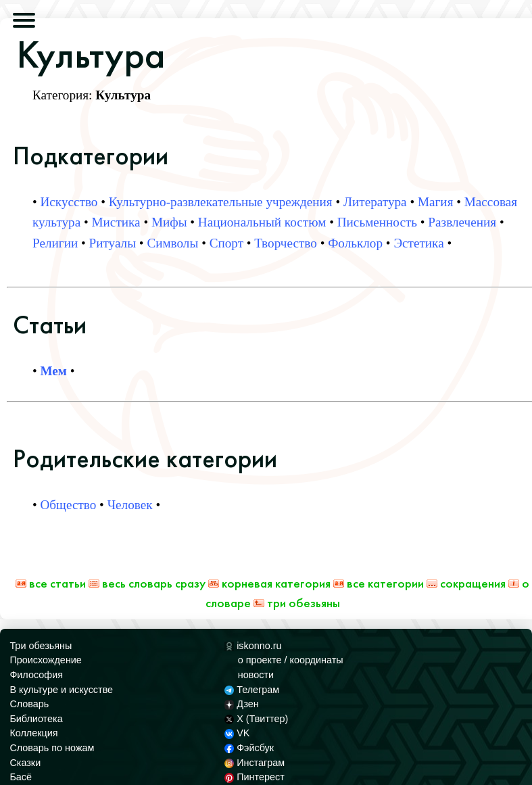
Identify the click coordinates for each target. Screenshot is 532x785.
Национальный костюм (262, 222)
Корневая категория (269, 583)
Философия (36, 675)
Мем (54, 371)
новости (256, 675)
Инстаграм (255, 763)
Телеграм (252, 690)
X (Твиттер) (256, 719)
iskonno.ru (253, 646)
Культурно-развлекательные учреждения (221, 202)
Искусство (69, 202)
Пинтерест (255, 777)
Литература (375, 202)
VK (237, 733)
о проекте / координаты (291, 660)
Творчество (285, 243)
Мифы (169, 222)
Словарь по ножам (52, 748)
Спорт (226, 243)
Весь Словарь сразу (147, 583)
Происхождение (45, 660)
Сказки (25, 763)
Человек (130, 505)
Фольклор (355, 243)
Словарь (29, 704)
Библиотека (36, 719)
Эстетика (418, 243)
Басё (21, 777)
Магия (436, 202)
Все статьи (51, 583)
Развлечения (462, 222)
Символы (172, 243)
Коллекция (33, 733)
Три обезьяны (297, 603)
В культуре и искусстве (61, 690)
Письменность (377, 222)
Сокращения (466, 583)
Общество (69, 505)
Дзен (242, 704)
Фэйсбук (249, 748)
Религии (55, 243)
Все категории (379, 583)
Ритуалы (112, 243)
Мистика (116, 222)
